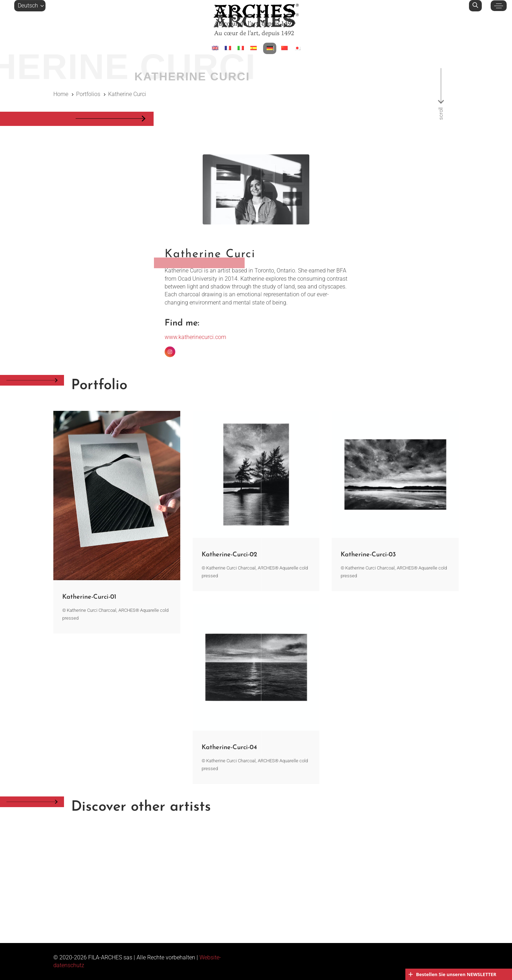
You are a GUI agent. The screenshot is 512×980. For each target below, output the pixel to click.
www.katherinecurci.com (195, 337)
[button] (30, 6)
